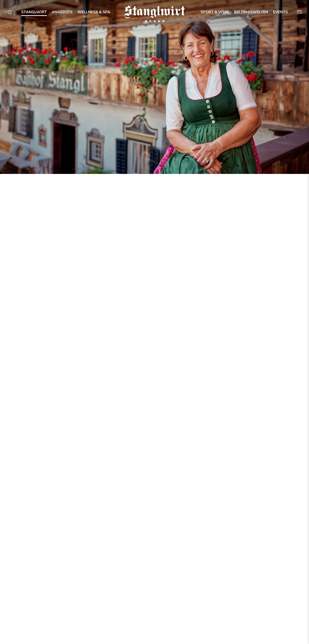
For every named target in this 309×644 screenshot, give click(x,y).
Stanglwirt (34, 12)
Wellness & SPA (94, 12)
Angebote (62, 12)
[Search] (10, 12)
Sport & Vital (215, 12)
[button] (299, 12)
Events (280, 12)
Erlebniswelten (251, 12)
